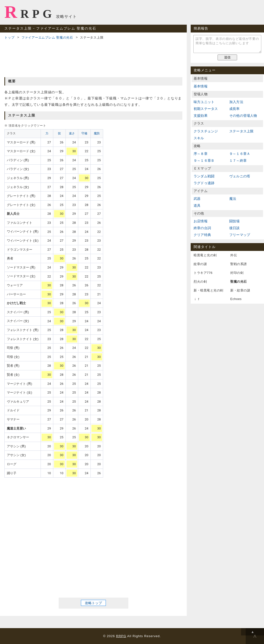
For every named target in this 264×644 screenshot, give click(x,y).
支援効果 (201, 116)
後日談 (235, 228)
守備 (84, 133)
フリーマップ (240, 235)
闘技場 (235, 221)
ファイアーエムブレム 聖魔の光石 (47, 38)
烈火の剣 (200, 282)
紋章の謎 (200, 264)
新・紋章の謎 (240, 290)
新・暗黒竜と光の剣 (209, 290)
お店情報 (201, 221)
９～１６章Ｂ (204, 161)
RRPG (30, 12)
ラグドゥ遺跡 (204, 183)
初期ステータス (206, 109)
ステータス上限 (241, 131)
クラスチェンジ (206, 131)
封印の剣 (237, 273)
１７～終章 (238, 161)
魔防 (97, 133)
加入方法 (236, 102)
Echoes (236, 299)
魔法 (233, 199)
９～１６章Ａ (240, 154)
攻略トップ (93, 603)
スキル (199, 138)
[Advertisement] (93, 58)
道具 (197, 205)
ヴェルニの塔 (240, 176)
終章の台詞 (202, 228)
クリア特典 (202, 235)
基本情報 (201, 86)
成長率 (235, 109)
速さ (72, 133)
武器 (197, 199)
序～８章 (201, 154)
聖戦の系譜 (239, 264)
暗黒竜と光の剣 (205, 255)
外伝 (234, 255)
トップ (9, 38)
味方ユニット (204, 102)
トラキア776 (203, 273)
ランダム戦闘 (204, 176)
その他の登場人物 (243, 116)
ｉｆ (197, 299)
